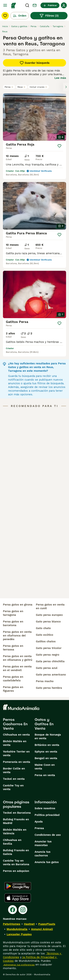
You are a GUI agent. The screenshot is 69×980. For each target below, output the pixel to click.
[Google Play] (18, 886)
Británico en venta (47, 745)
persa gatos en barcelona (13, 623)
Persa (9, 87)
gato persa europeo (49, 615)
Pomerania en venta (17, 762)
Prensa (39, 828)
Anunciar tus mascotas (43, 843)
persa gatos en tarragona (13, 613)
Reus (22, 87)
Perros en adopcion (16, 871)
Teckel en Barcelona (17, 813)
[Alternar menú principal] (5, 5)
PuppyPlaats (47, 924)
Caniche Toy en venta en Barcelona (16, 862)
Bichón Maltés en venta (15, 743)
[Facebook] (13, 910)
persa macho (45, 681)
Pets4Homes (12, 924)
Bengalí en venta (46, 758)
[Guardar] (59, 146)
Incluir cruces (38, 87)
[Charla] (35, 5)
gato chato (43, 628)
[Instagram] (23, 910)
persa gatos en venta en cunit (50, 606)
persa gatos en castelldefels (13, 679)
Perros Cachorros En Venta (15, 724)
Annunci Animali (42, 929)
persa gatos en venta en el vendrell (17, 668)
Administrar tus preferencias (19, 965)
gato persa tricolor (49, 648)
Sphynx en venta (46, 752)
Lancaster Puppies (19, 934)
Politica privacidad (47, 815)
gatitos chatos (46, 641)
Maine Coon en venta (45, 767)
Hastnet (29, 924)
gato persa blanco (48, 622)
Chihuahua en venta (16, 735)
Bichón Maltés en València (15, 832)
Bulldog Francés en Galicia (16, 852)
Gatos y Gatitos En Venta (44, 724)
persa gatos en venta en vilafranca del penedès (17, 636)
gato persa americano (51, 675)
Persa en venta (45, 775)
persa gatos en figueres (13, 689)
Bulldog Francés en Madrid (16, 821)
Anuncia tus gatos (47, 862)
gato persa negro (48, 655)
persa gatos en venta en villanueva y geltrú (18, 658)
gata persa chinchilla (50, 661)
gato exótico (45, 635)
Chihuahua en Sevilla (12, 842)
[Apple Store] (18, 898)
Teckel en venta (14, 779)
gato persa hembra (49, 688)
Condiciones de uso (48, 835)
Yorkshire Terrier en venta (16, 753)
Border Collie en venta (14, 770)
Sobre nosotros (45, 808)
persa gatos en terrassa (13, 648)
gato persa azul (47, 668)
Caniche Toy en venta (13, 787)
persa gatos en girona (18, 605)
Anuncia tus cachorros (43, 854)
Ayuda (39, 822)
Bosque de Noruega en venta (48, 736)
